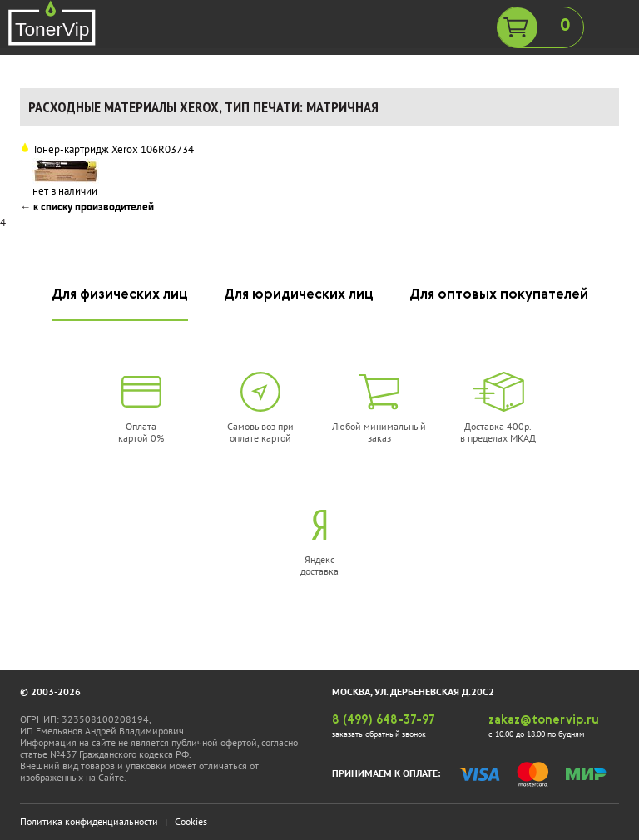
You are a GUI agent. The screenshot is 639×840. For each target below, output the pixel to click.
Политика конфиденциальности (89, 821)
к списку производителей (94, 207)
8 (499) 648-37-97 (384, 720)
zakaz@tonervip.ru (544, 720)
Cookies (191, 821)
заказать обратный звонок (379, 734)
